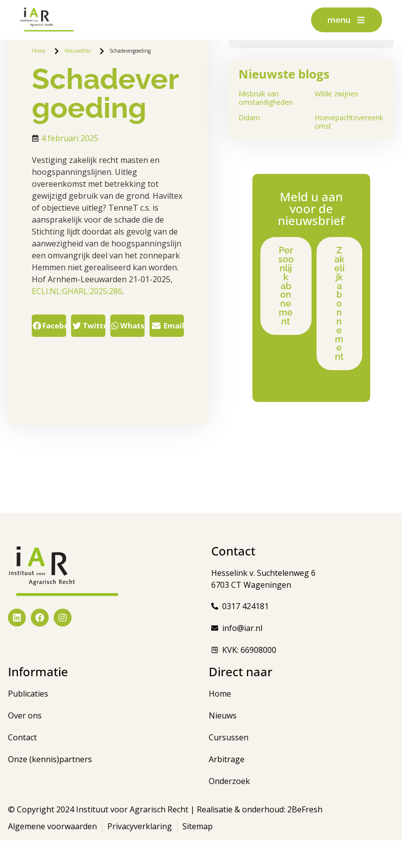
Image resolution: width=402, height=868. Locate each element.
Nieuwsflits (78, 51)
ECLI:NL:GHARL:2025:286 (77, 291)
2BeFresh (304, 837)
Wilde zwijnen (336, 94)
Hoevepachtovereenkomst (349, 122)
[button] (49, 326)
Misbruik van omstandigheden (266, 98)
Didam (249, 118)
